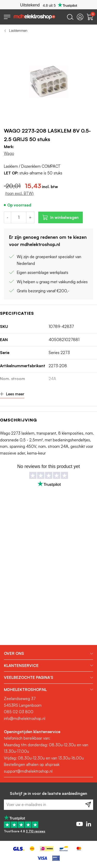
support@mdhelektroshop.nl (28, 771)
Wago (9, 153)
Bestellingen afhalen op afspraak (32, 765)
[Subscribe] (88, 805)
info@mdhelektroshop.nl (25, 719)
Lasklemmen (18, 30)
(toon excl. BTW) (19, 193)
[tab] (48, 654)
